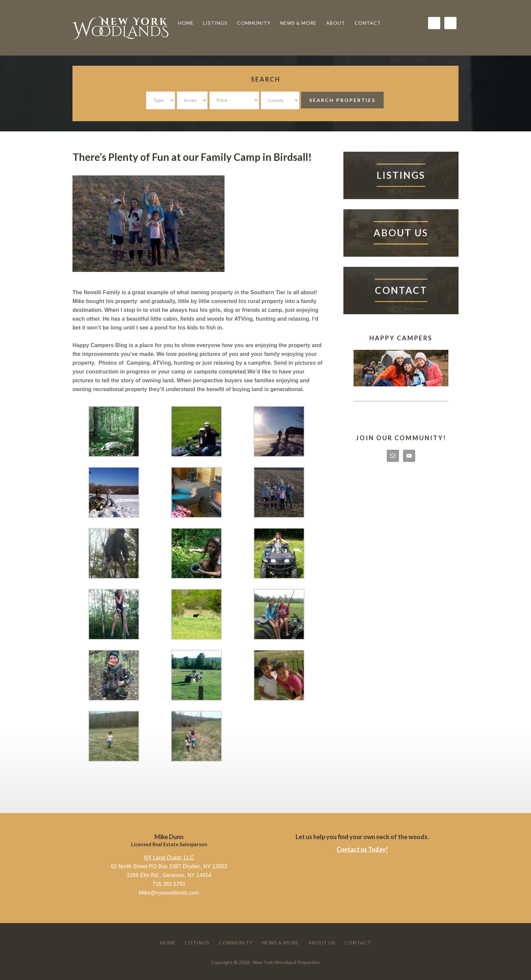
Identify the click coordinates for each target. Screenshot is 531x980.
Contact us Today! (362, 849)
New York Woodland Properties (123, 28)
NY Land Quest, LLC (169, 858)
